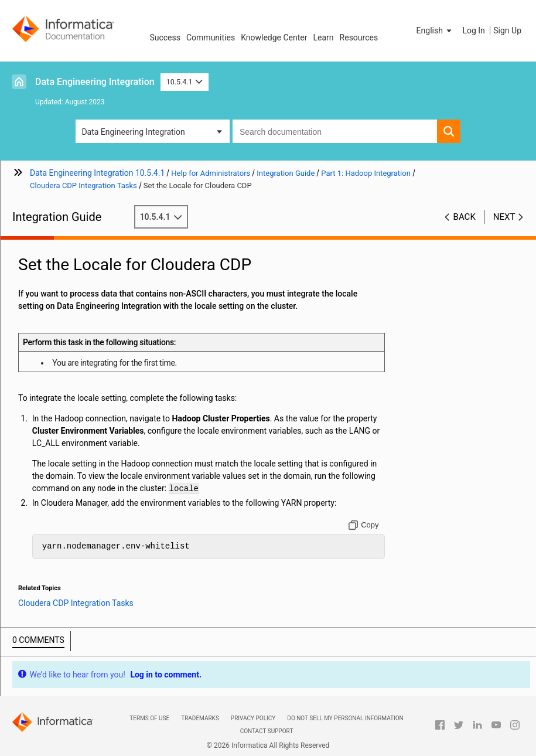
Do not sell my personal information (345, 718)
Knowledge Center (274, 38)
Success (165, 38)
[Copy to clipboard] (363, 525)
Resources (359, 38)
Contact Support (267, 731)
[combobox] (335, 131)
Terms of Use (149, 718)
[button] (435, 30)
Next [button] (504, 217)
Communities (211, 38)
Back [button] (465, 217)
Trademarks (200, 718)
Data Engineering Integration (95, 82)
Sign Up (507, 30)
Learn (324, 38)
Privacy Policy (253, 718)
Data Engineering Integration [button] (133, 132)
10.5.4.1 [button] (185, 82)
